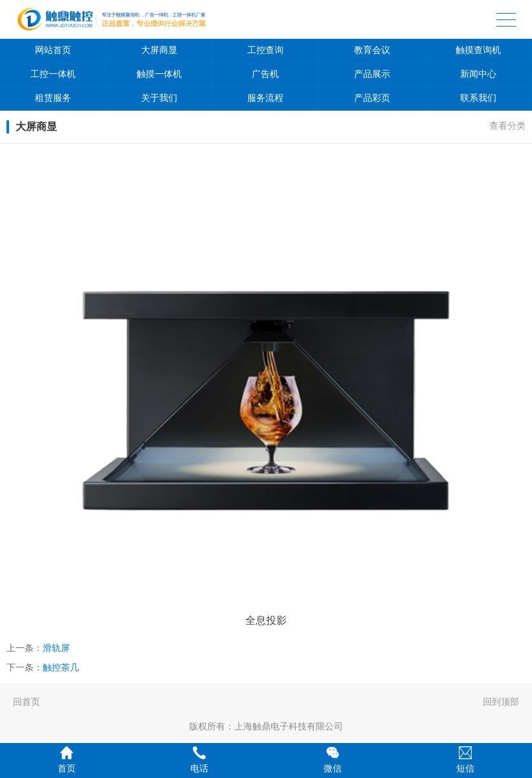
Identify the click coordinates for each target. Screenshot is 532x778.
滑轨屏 (56, 648)
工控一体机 (53, 74)
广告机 (265, 74)
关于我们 (159, 98)
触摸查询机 (478, 50)
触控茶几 (61, 667)
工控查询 (265, 50)
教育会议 (372, 50)
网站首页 (53, 50)
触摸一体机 (159, 74)
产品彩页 (372, 98)
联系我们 (478, 98)
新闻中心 (478, 74)
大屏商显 (159, 50)
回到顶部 (501, 702)
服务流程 (265, 98)
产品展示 (372, 74)
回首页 (27, 702)
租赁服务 (53, 98)
